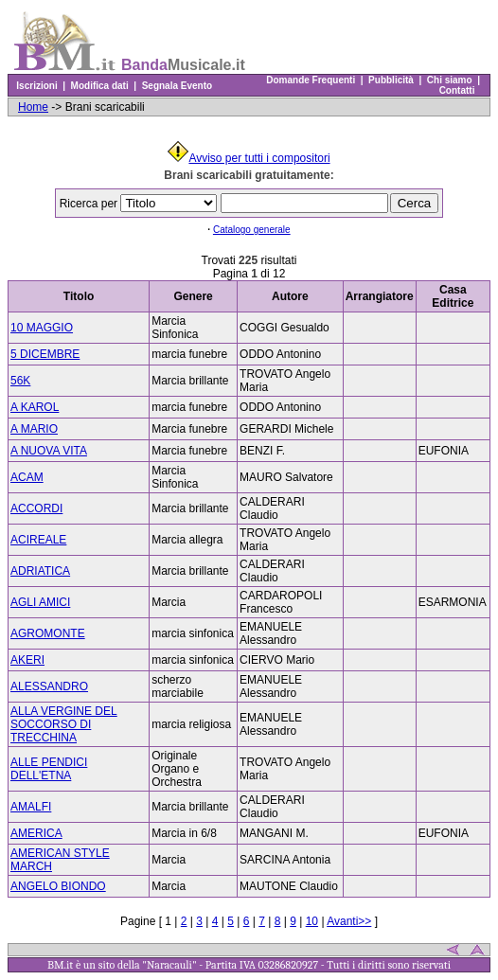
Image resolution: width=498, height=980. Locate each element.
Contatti (457, 90)
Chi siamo (449, 80)
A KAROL (35, 407)
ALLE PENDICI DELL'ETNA (49, 769)
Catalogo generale (252, 230)
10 (312, 921)
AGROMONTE (48, 633)
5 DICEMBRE (45, 354)
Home (33, 107)
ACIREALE (38, 540)
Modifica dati (99, 86)
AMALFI (31, 807)
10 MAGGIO (42, 328)
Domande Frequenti (311, 80)
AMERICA (36, 833)
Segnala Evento (177, 86)
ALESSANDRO (49, 686)
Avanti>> (349, 921)
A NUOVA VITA (49, 451)
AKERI (27, 660)
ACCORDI (36, 508)
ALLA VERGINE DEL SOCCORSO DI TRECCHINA (64, 724)
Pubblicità (391, 80)
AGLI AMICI (40, 602)
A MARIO (34, 429)
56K (20, 381)
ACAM (27, 477)
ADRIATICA (40, 571)
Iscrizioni (37, 86)
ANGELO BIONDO (58, 886)
